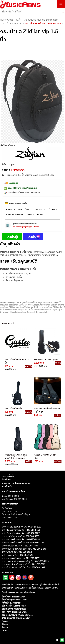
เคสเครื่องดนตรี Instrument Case (43, 23)
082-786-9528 (26, 555)
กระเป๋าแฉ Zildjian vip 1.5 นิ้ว (27, 307)
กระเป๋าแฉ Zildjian (32, 305)
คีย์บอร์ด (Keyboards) (11, 603)
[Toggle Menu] (61, 4)
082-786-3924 (25, 552)
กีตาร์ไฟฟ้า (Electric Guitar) (14, 597)
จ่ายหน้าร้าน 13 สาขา (14, 209)
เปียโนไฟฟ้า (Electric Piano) (14, 606)
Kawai (5, 630)
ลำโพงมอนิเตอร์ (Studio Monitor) (16, 618)
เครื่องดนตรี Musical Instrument (41, 20)
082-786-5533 (32, 536)
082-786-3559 (33, 530)
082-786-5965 (39, 564)
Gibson (5, 624)
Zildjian (11, 164)
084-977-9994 (33, 539)
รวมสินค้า (7, 486)
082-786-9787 (33, 558)
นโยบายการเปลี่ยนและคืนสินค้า (17, 483)
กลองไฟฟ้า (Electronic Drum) (15, 612)
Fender (5, 621)
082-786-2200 (39, 549)
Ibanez (5, 627)
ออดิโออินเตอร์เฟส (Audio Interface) (18, 615)
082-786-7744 (37, 543)
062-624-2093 (35, 527)
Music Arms (6, 20)
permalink (43, 312)
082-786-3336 (31, 546)
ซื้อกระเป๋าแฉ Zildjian (49, 305)
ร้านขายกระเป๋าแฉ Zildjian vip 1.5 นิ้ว (18, 310)
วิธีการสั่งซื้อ (8, 476)
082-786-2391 (38, 567)
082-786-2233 (42, 561)
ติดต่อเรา (7, 479)
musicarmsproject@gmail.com (26, 227)
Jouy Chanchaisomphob (15, 312)
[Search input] (31, 12)
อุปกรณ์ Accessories (11, 23)
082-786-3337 (33, 533)
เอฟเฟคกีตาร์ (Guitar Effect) (14, 609)
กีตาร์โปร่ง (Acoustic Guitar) (14, 600)
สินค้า (18, 20)
